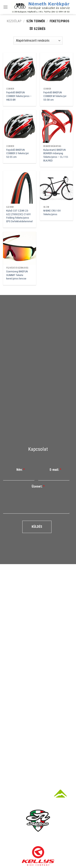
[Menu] (5, 7)
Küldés (37, 527)
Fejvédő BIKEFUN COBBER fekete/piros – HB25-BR (19, 96)
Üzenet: (38, 486)
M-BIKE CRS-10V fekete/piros (52, 212)
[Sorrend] (38, 41)
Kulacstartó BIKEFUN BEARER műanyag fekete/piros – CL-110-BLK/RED (56, 155)
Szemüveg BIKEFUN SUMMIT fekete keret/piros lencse (17, 275)
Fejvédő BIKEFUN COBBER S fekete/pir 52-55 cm (18, 153)
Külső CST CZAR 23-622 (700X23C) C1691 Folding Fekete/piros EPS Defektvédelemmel (19, 216)
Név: (21, 470)
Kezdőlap (14, 21)
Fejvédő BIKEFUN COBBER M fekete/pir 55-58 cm (55, 96)
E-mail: (55, 470)
